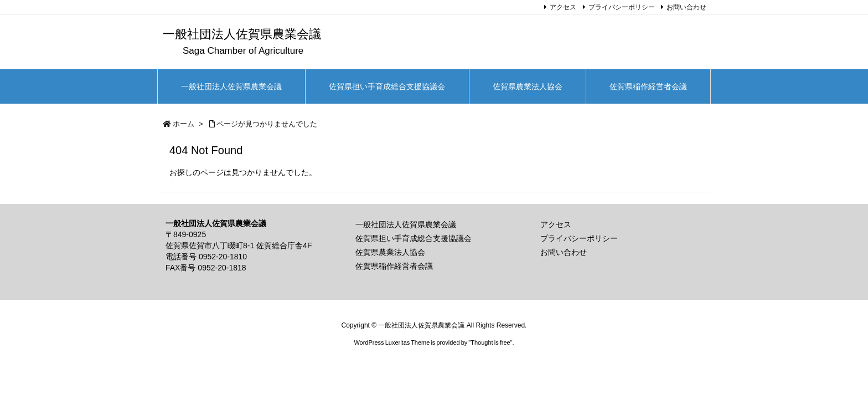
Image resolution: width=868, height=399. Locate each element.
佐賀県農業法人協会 (390, 252)
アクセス (563, 7)
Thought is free (490, 342)
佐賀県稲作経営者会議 (394, 266)
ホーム (184, 124)
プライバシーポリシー (622, 7)
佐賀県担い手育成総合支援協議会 (414, 238)
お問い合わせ (686, 7)
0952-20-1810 (223, 257)
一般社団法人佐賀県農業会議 (406, 224)
